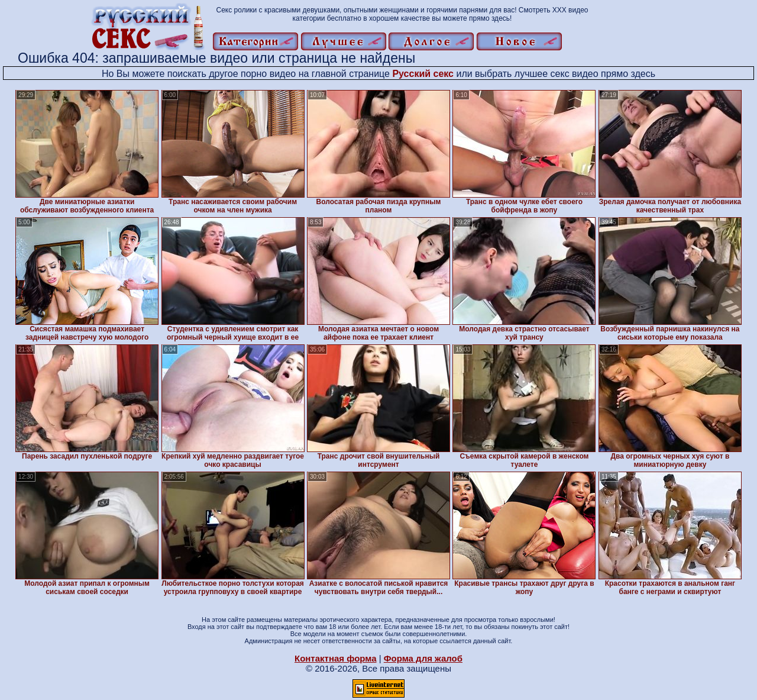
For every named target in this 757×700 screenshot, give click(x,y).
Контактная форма (336, 658)
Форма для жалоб (423, 658)
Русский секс (423, 74)
